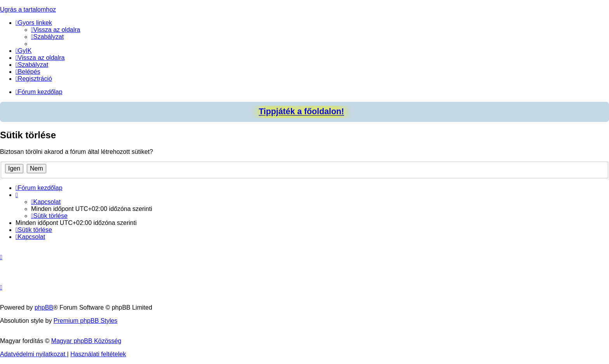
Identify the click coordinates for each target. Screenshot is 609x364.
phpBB (44, 307)
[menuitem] (56, 30)
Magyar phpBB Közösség (86, 341)
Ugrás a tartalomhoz (28, 10)
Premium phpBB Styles (86, 321)
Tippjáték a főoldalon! (301, 111)
